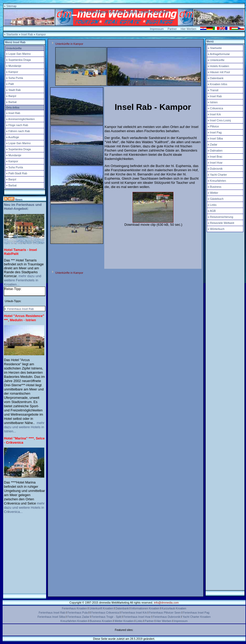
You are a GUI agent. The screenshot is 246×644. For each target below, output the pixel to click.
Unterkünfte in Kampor (69, 44)
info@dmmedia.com (166, 603)
